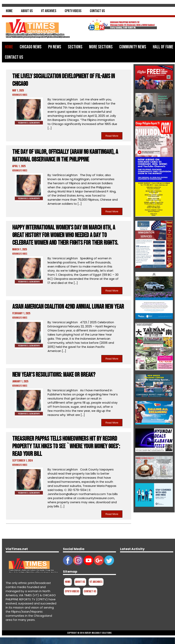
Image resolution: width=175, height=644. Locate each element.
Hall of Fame (163, 47)
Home (9, 11)
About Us (27, 11)
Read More (112, 136)
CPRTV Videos (73, 11)
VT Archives (49, 11)
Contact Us (97, 11)
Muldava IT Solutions (102, 633)
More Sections (101, 47)
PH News (55, 47)
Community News (133, 47)
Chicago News (31, 47)
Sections (75, 47)
